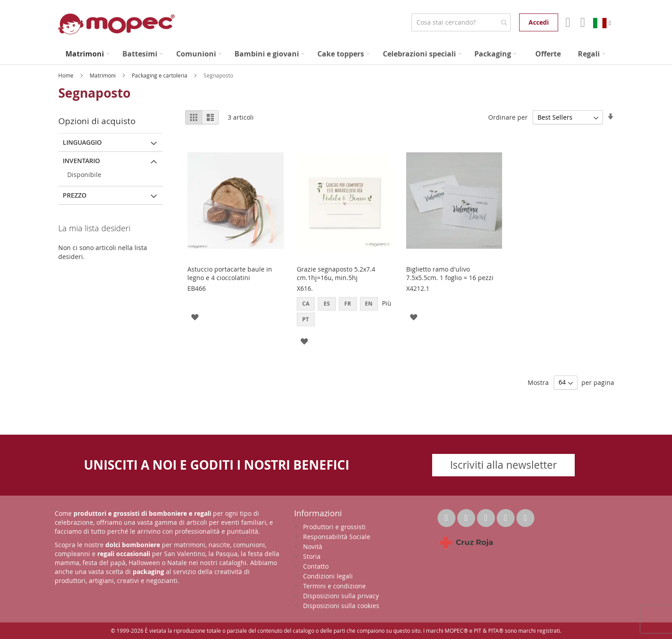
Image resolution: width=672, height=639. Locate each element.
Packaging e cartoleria (160, 75)
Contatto (316, 566)
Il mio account (567, 22)
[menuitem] (87, 54)
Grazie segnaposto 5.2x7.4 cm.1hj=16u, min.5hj (336, 273)
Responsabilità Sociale (337, 537)
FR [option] (348, 304)
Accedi (539, 22)
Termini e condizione (334, 586)
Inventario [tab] (81, 161)
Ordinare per (508, 117)
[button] (195, 317)
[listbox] (345, 313)
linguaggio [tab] (82, 142)
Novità (313, 546)
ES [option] (327, 304)
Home (67, 75)
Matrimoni (103, 75)
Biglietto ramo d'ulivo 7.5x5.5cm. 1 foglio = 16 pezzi (450, 273)
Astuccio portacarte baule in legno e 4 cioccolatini (230, 273)
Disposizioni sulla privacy (341, 596)
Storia (312, 556)
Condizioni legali (328, 576)
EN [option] (369, 304)
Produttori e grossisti (334, 527)
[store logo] (117, 24)
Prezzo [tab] (75, 195)
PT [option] (306, 319)
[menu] (336, 54)
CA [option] (306, 304)
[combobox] (461, 22)
